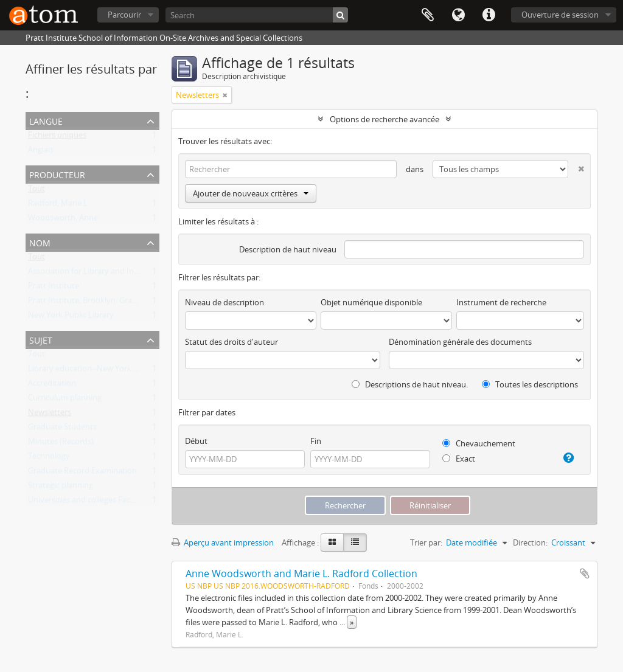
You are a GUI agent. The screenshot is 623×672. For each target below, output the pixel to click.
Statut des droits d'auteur (231, 342)
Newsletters (50, 415)
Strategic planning (61, 488)
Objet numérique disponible (371, 302)
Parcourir (124, 15)
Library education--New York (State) (92, 371)
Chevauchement (479, 443)
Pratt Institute (54, 288)
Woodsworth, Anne (63, 220)
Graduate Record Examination (82, 473)
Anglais (41, 152)
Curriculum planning (65, 400)
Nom (40, 242)
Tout (37, 191)
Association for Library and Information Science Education (133, 274)
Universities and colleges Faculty (86, 502)
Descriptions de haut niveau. (410, 384)
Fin (316, 441)
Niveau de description (224, 302)
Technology (49, 459)
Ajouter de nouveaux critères (251, 193)
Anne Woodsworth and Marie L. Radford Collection (301, 573)
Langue (458, 15)
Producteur (57, 174)
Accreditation (52, 386)
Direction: (530, 542)
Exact (459, 459)
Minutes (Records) (61, 444)
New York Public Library (71, 317)
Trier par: (426, 542)
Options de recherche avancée (385, 119)
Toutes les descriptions (530, 384)
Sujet (41, 339)
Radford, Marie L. (59, 206)
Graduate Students (62, 429)
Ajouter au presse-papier (585, 573)
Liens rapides (489, 15)
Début (196, 441)
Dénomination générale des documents (460, 342)
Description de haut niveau (288, 249)
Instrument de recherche (501, 302)
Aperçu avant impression (223, 542)
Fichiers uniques (57, 137)
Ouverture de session (560, 15)
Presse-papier (428, 15)
